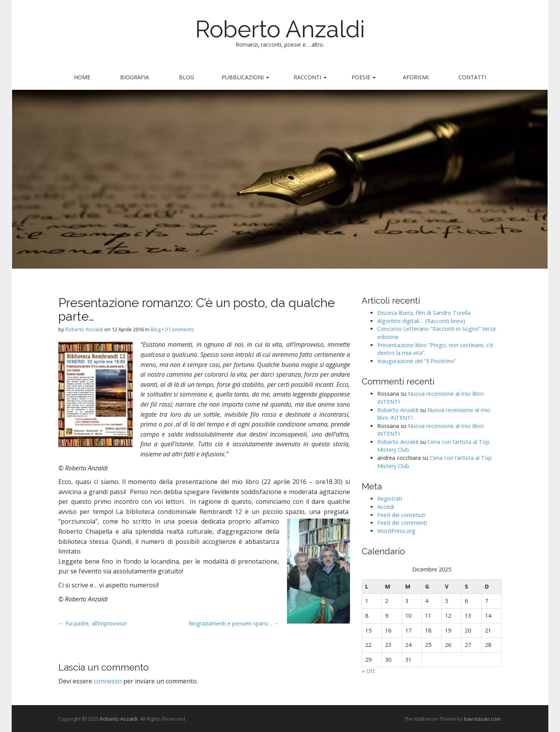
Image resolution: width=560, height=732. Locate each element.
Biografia (135, 77)
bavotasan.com (482, 719)
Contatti (472, 77)
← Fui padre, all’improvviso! (93, 623)
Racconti (310, 77)
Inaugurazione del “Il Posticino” (417, 361)
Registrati (390, 499)
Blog (186, 77)
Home (82, 77)
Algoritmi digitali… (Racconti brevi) (421, 321)
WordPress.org (396, 531)
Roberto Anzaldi (280, 29)
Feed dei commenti (402, 523)
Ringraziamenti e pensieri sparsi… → (234, 623)
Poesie (364, 77)
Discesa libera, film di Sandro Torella (424, 313)
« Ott (368, 671)
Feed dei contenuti (401, 515)
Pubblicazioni (245, 77)
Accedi (386, 507)
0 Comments (179, 329)
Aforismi (416, 77)
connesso (108, 681)
